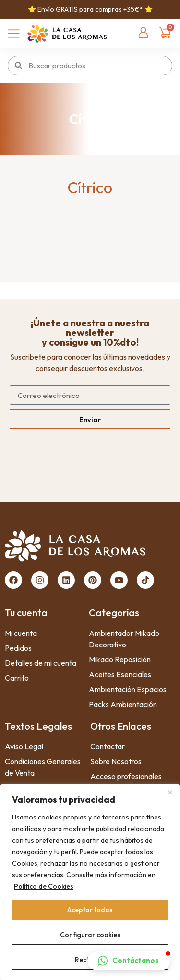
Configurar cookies (90, 935)
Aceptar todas (90, 910)
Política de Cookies (44, 886)
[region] (90, 882)
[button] (129, 961)
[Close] (170, 792)
